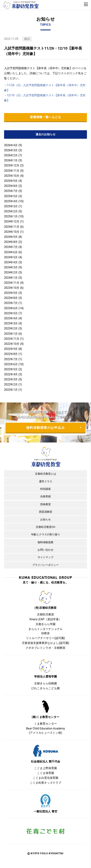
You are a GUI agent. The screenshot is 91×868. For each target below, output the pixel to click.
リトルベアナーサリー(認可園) (45, 638)
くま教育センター (45, 724)
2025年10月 (12, 176)
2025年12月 (12, 165)
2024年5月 (11, 257)
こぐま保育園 (45, 773)
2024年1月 (11, 278)
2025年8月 (11, 186)
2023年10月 (12, 288)
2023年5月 (11, 313)
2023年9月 (11, 293)
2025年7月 (11, 191)
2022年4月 (11, 374)
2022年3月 (11, 379)
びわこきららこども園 (45, 688)
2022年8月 (11, 354)
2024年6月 (11, 252)
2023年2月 (11, 328)
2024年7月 (11, 247)
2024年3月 (11, 267)
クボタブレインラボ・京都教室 (45, 648)
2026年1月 (11, 160)
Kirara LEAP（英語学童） (45, 619)
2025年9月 (11, 181)
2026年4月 (11, 145)
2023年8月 (11, 298)
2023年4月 (11, 318)
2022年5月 (11, 369)
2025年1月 (11, 216)
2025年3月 (11, 206)
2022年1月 (11, 390)
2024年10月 (12, 232)
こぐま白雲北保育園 (45, 778)
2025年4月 (11, 201)
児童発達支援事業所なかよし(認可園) (45, 643)
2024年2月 (11, 272)
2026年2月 (11, 155)
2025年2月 (11, 211)
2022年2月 (11, 384)
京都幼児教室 (45, 614)
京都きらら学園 (45, 624)
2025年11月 (12, 171)
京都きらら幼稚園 (45, 683)
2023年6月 (11, 308)
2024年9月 (11, 237)
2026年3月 (11, 150)
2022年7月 (11, 359)
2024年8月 (11, 242)
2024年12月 (12, 221)
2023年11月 (12, 283)
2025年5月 (11, 196)
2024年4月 (11, 262)
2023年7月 (11, 303)
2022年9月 (11, 349)
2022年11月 (12, 339)
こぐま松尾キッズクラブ (45, 783)
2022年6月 (11, 364)
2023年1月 (11, 334)
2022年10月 (12, 344)
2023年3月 (11, 323)
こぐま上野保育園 (45, 768)
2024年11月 (12, 227)
